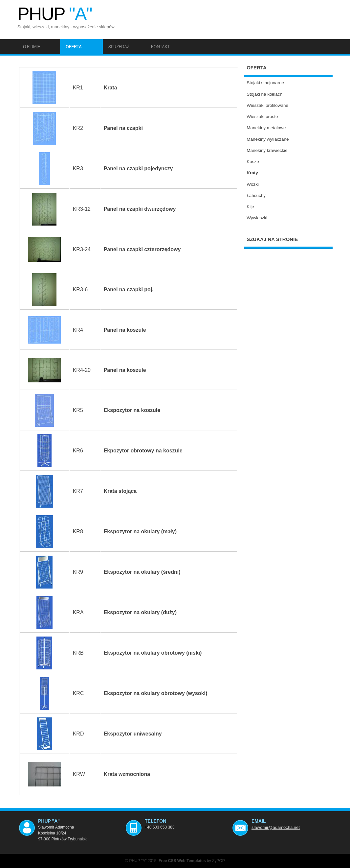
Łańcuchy (256, 195)
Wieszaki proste (262, 117)
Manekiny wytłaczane (268, 139)
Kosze (253, 162)
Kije (250, 207)
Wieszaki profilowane (267, 105)
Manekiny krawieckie (267, 150)
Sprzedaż (119, 47)
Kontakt (160, 47)
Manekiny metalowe (266, 128)
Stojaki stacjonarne (265, 83)
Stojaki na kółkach (264, 94)
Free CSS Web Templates (182, 861)
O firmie (32, 47)
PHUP (55, 14)
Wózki (253, 184)
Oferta (74, 47)
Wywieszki (257, 218)
